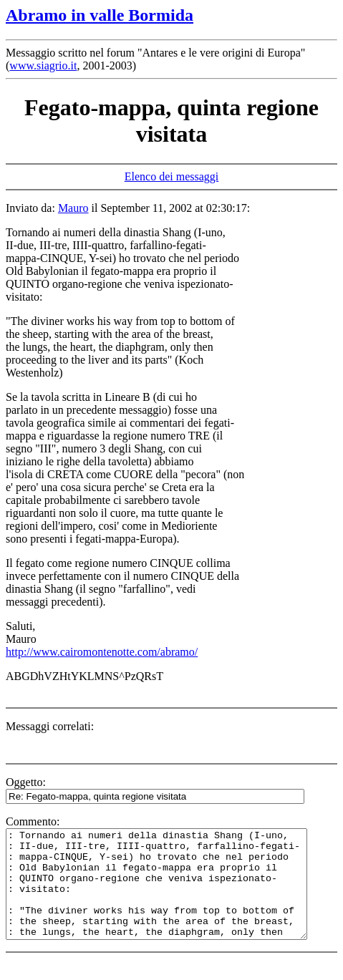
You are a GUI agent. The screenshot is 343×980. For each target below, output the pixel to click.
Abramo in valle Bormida (100, 15)
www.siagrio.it (43, 66)
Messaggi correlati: (50, 726)
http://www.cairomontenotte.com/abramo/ (102, 652)
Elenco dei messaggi (172, 176)
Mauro (73, 208)
